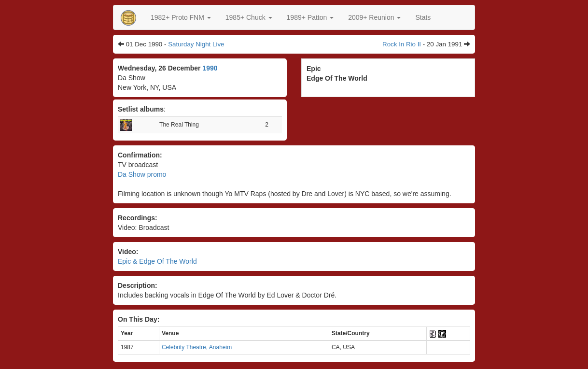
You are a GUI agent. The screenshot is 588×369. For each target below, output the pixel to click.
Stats (423, 17)
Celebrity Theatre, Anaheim (197, 347)
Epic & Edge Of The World (157, 261)
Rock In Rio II (402, 44)
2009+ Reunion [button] (374, 17)
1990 (210, 68)
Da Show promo (142, 174)
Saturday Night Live (196, 44)
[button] (181, 17)
